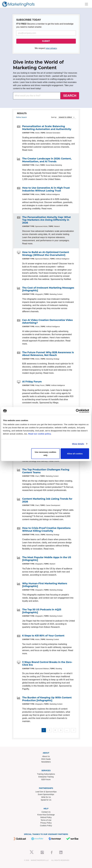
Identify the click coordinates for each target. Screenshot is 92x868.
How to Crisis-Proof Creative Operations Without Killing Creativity (46, 529)
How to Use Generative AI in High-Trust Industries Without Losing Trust (46, 189)
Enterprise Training (46, 777)
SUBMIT (46, 41)
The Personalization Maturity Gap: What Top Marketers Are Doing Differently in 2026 (47, 220)
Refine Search (22, 117)
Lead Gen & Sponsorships (46, 792)
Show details (78, 444)
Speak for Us (46, 800)
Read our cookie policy (40, 434)
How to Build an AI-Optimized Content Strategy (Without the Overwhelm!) (46, 254)
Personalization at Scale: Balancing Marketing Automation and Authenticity (47, 128)
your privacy (51, 48)
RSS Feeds (46, 759)
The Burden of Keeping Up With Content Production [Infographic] (47, 699)
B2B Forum (46, 779)
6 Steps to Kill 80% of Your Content (43, 636)
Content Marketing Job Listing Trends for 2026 (47, 500)
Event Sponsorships (46, 794)
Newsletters (46, 762)
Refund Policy (46, 817)
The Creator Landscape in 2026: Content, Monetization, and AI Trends (47, 160)
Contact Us (46, 812)
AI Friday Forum (32, 382)
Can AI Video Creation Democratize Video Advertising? (48, 322)
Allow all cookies (75, 454)
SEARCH (70, 96)
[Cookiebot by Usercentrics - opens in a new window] (78, 411)
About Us (46, 756)
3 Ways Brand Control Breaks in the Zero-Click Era (47, 664)
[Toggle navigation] (86, 4)
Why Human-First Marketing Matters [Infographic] (45, 585)
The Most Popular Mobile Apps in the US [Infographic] (47, 559)
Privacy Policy (46, 823)
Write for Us (46, 797)
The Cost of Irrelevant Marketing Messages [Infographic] (48, 289)
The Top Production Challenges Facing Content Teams (46, 471)
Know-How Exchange (46, 815)
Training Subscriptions (46, 774)
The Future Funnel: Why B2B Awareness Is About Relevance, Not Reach (48, 354)
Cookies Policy (46, 826)
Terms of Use (46, 820)
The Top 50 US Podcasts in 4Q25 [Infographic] (42, 611)
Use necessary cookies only (45, 454)
